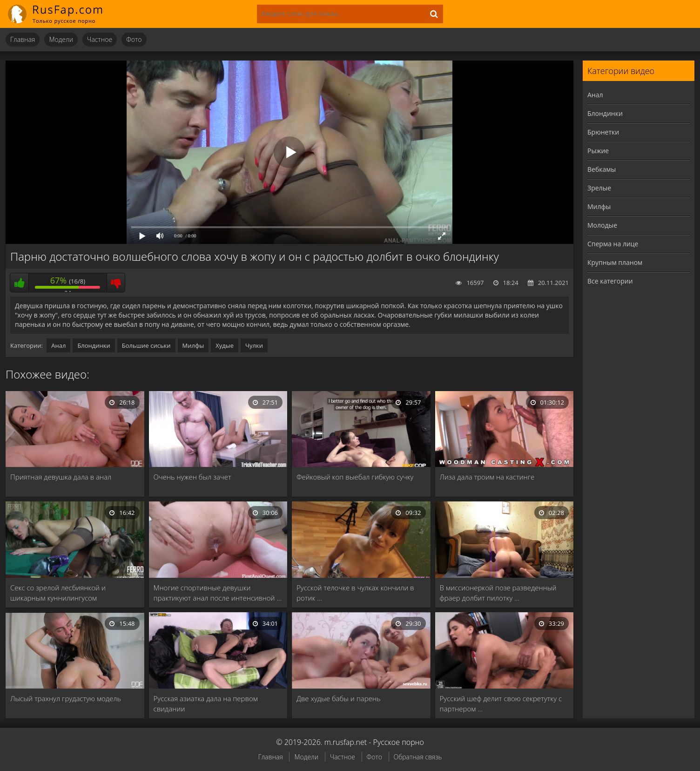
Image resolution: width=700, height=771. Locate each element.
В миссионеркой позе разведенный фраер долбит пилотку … (498, 593)
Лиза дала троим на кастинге (487, 477)
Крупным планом (615, 262)
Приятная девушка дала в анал (61, 477)
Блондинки (94, 345)
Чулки (254, 345)
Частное (100, 39)
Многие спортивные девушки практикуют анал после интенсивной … (218, 593)
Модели (61, 39)
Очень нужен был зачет (192, 477)
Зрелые (599, 188)
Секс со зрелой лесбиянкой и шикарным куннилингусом (58, 593)
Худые (225, 345)
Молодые (602, 225)
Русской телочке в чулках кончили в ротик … (355, 593)
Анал (58, 345)
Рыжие (598, 151)
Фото (134, 39)
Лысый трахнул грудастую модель (66, 698)
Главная (23, 39)
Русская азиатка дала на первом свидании (206, 703)
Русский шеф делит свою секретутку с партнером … (501, 703)
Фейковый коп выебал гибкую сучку (355, 477)
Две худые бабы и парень (339, 698)
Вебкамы (602, 169)
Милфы (193, 345)
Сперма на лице (613, 244)
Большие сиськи (146, 345)
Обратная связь (418, 757)
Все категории (610, 281)
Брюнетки (603, 132)
